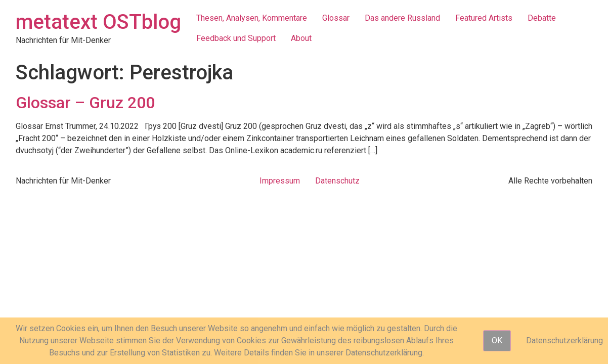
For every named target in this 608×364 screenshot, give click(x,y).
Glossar (336, 18)
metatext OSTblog (98, 22)
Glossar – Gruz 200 (85, 103)
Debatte (542, 18)
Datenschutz (337, 181)
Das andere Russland (402, 18)
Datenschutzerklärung (564, 340)
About (301, 38)
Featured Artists (484, 18)
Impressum (280, 181)
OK (497, 340)
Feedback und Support (236, 38)
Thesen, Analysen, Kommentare (252, 18)
